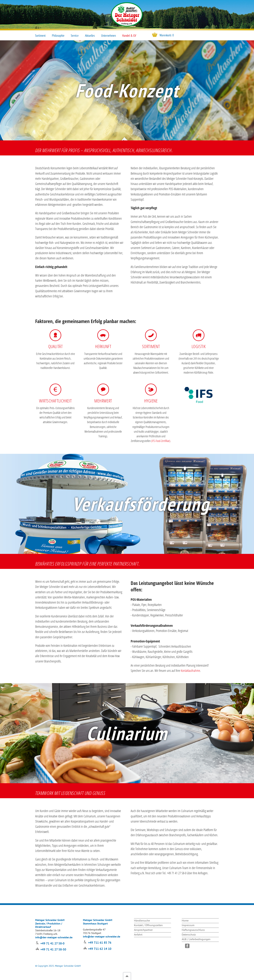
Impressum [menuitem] (188, 925)
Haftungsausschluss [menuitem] (193, 930)
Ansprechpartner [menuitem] (143, 930)
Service (75, 36)
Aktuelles (90, 36)
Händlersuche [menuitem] (142, 920)
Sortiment (40, 36)
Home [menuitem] (185, 920)
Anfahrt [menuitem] (138, 934)
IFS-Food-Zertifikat (161, 441)
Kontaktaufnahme (190, 671)
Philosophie (58, 36)
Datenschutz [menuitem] (189, 934)
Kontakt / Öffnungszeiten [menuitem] (148, 925)
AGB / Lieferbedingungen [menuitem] (196, 939)
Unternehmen (108, 36)
